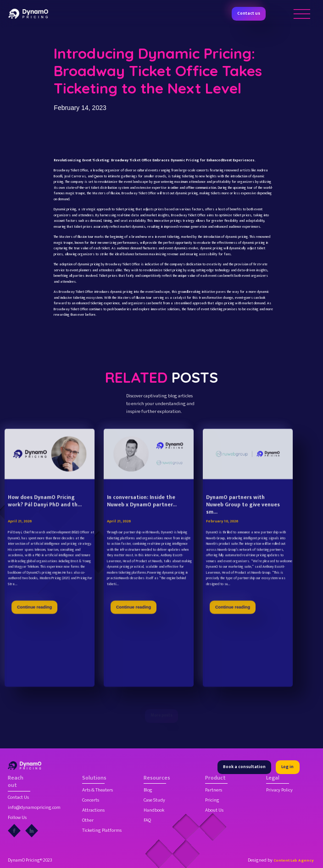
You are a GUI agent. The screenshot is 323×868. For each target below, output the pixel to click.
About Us (214, 810)
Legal (273, 778)
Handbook (154, 810)
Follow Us (17, 818)
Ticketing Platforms (102, 831)
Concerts (91, 800)
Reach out (16, 782)
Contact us (249, 14)
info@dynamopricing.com (34, 808)
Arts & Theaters (97, 790)
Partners (214, 790)
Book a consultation (244, 767)
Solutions (93, 778)
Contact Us (18, 798)
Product (215, 778)
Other (88, 821)
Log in (287, 767)
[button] (302, 14)
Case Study (154, 800)
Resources (155, 778)
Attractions (93, 810)
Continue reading (34, 624)
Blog (148, 790)
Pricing (212, 800)
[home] (28, 14)
